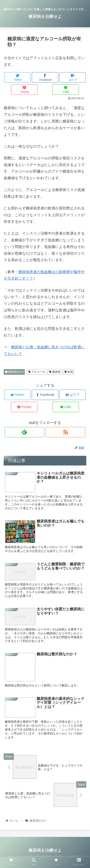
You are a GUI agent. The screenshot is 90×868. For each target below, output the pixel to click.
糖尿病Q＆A (14, 372)
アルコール (37, 372)
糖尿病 (55, 372)
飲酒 (69, 372)
